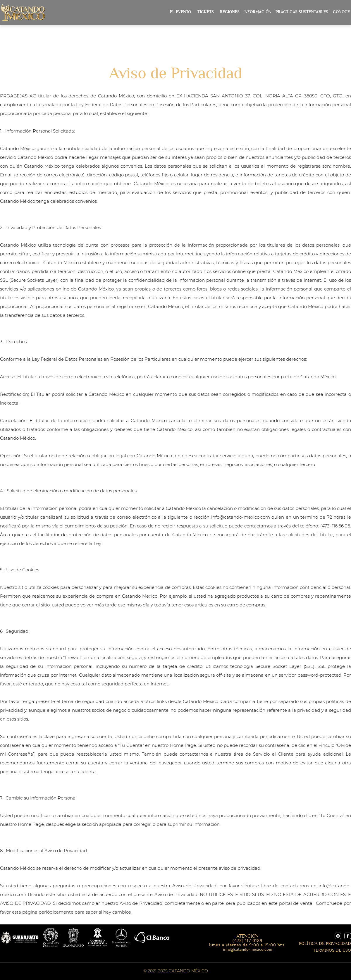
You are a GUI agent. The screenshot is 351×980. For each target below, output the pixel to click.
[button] (257, 12)
